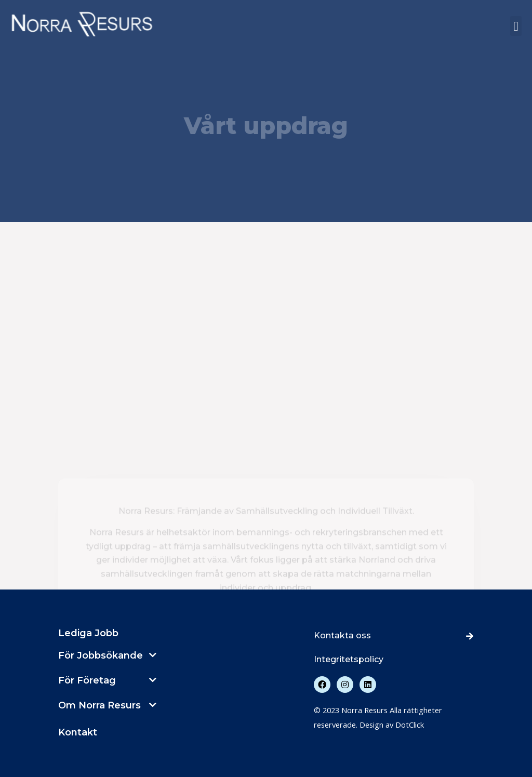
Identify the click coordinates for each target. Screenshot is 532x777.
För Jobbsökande (101, 655)
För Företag (87, 680)
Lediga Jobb (88, 633)
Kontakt (78, 732)
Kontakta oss (342, 635)
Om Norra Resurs (99, 705)
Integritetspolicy (349, 659)
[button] (516, 26)
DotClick (410, 725)
